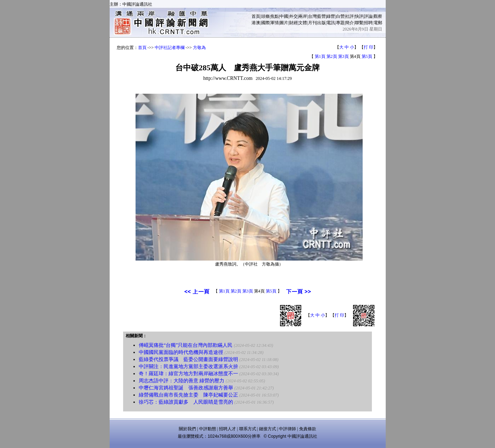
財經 (293, 23)
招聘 (368, 23)
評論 (368, 16)
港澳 (256, 23)
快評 (359, 16)
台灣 (312, 16)
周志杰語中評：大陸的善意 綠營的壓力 (182, 381)
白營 (340, 16)
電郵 (378, 23)
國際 (265, 23)
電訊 (331, 23)
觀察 (378, 16)
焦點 (275, 16)
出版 (321, 23)
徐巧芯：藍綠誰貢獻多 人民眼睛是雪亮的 (186, 402)
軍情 (275, 23)
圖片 (284, 23)
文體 (303, 23)
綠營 (331, 16)
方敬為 (199, 48)
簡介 (350, 23)
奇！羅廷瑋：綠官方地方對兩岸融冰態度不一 (188, 374)
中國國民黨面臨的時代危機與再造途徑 (181, 352)
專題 (340, 23)
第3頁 (343, 56)
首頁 (256, 16)
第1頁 (320, 56)
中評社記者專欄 (170, 48)
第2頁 (332, 56)
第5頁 (367, 56)
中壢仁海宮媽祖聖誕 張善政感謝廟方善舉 (186, 388)
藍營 (321, 16)
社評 (350, 16)
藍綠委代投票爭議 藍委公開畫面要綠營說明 (188, 359)
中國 (284, 16)
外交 (293, 16)
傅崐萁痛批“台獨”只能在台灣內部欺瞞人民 (186, 345)
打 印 (368, 47)
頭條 (265, 16)
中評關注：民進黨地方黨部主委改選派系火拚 (188, 367)
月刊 (312, 23)
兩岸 (303, 16)
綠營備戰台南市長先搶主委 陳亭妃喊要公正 (188, 395)
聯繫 (359, 23)
